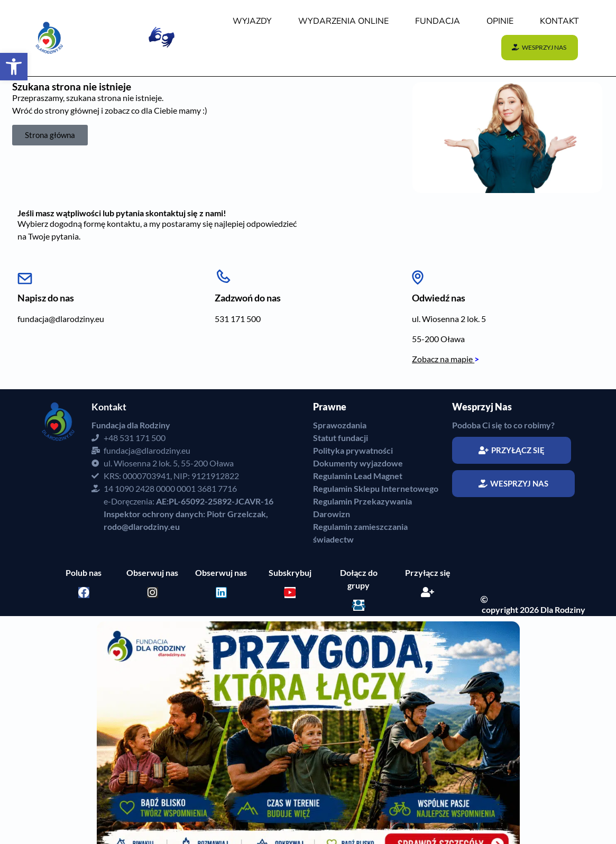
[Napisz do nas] (25, 274)
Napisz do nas (46, 298)
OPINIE (500, 21)
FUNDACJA (438, 21)
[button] (14, 67)
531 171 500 (238, 319)
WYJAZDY (252, 21)
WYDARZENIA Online (343, 21)
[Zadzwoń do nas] (223, 274)
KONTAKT (559, 21)
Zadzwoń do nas (248, 298)
